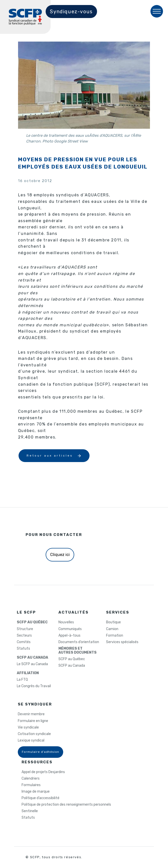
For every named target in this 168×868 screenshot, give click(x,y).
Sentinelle (30, 811)
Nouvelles (66, 622)
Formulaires (31, 785)
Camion (112, 629)
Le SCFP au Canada (32, 664)
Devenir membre (31, 714)
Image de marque (36, 792)
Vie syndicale (28, 728)
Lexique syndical (31, 741)
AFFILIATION (28, 673)
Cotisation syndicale (34, 734)
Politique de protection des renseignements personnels (66, 805)
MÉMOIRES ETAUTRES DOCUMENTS (77, 651)
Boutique (113, 622)
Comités (24, 642)
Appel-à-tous (69, 636)
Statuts (23, 649)
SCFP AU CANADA (32, 658)
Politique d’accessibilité (40, 798)
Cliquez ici (60, 555)
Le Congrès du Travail (34, 686)
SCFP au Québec (72, 659)
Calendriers (31, 779)
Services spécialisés (122, 642)
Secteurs (24, 636)
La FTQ (22, 680)
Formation (115, 636)
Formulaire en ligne (33, 721)
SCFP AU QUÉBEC (32, 622)
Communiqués (70, 629)
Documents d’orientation (79, 642)
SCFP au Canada (72, 666)
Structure (25, 629)
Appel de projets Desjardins (43, 772)
